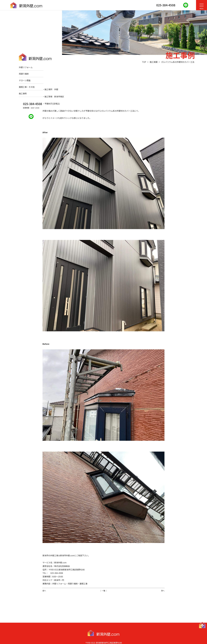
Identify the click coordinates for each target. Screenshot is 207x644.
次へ (163, 591)
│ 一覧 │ (103, 591)
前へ (44, 591)
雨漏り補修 (24, 74)
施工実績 (154, 62)
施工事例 (23, 93)
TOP (144, 62)
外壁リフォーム (26, 67)
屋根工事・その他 (27, 87)
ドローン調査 (25, 80)
